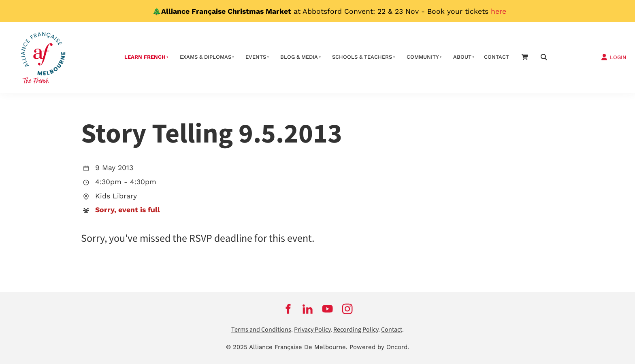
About (462, 57)
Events (256, 57)
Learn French (145, 57)
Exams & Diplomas (206, 57)
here (499, 11)
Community (423, 57)
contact (496, 57)
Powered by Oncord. (379, 347)
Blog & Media (299, 57)
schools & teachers (362, 57)
